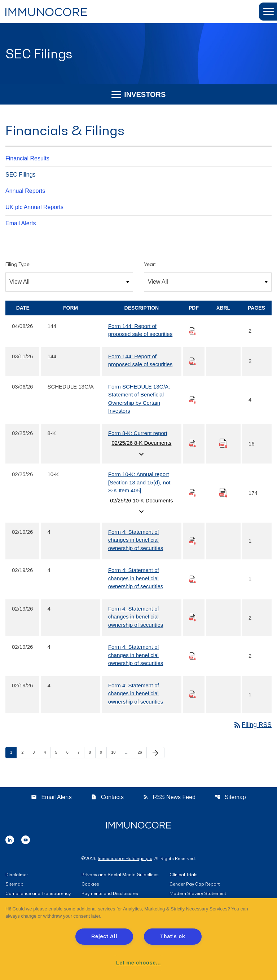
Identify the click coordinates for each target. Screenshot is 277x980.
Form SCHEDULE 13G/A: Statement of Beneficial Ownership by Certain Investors (139, 399)
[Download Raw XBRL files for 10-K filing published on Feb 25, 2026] (223, 493)
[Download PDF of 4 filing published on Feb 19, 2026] (193, 541)
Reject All (104, 936)
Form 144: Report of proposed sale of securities (140, 330)
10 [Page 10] (115, 753)
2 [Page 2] (25, 753)
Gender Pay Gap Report (195, 885)
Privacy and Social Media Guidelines (120, 875)
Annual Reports (25, 191)
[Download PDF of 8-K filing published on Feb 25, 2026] (193, 444)
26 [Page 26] (142, 753)
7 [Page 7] (81, 753)
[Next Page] (155, 753)
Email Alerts (21, 223)
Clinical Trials (184, 875)
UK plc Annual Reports (34, 207)
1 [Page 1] (13, 753)
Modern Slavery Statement (198, 894)
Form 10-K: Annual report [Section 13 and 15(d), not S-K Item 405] (139, 483)
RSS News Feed (169, 797)
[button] (268, 12)
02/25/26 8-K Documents (141, 449)
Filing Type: (18, 264)
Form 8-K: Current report (138, 433)
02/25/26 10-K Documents (141, 507)
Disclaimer (17, 875)
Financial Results (27, 158)
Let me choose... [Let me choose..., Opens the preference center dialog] (138, 963)
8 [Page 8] (92, 753)
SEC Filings (21, 175)
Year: (150, 264)
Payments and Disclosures (110, 894)
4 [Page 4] (47, 753)
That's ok (173, 936)
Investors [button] (139, 94)
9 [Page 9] (103, 753)
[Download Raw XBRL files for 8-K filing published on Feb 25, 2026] (223, 443)
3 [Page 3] (36, 753)
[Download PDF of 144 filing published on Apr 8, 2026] (193, 331)
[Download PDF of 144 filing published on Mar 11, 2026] (193, 361)
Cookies (90, 885)
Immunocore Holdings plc (125, 859)
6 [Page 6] (70, 753)
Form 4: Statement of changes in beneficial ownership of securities (136, 540)
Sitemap (230, 797)
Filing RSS (252, 725)
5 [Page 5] (58, 753)
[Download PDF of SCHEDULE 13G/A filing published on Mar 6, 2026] (193, 400)
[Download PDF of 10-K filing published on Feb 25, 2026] (193, 493)
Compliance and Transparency (38, 894)
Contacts (107, 797)
